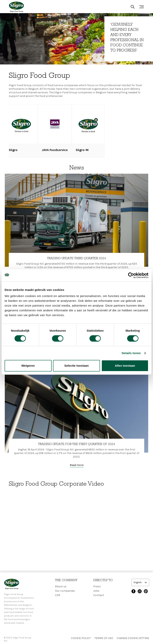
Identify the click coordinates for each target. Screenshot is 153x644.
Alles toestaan (125, 366)
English (138, 582)
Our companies (65, 591)
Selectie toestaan (77, 366)
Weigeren (28, 366)
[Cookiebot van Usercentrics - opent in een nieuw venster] (131, 275)
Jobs (96, 591)
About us (61, 586)
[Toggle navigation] (141, 7)
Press (97, 586)
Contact (99, 595)
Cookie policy (81, 638)
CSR (58, 595)
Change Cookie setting (133, 638)
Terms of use (104, 638)
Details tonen (131, 353)
